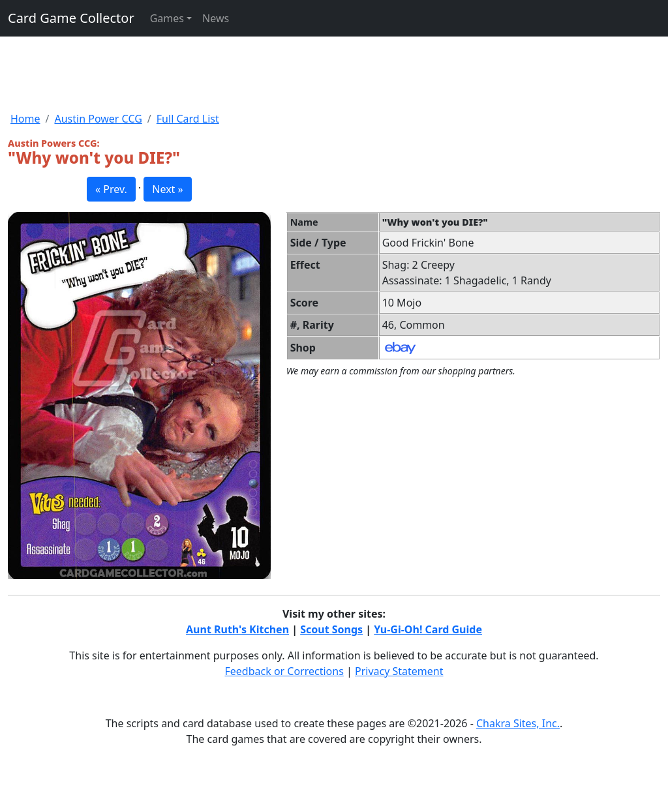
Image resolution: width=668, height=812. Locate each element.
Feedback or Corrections (284, 671)
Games (167, 18)
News (216, 18)
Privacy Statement (399, 671)
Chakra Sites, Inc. (518, 723)
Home (25, 119)
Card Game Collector (71, 18)
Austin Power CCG (98, 119)
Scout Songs (331, 629)
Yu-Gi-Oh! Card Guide (428, 629)
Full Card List (188, 119)
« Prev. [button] (111, 189)
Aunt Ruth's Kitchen (237, 629)
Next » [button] (167, 189)
